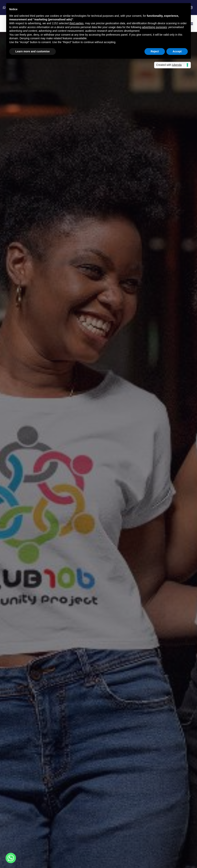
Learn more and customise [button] (33, 51)
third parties (76, 23)
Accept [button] (177, 51)
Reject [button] (155, 51)
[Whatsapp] (11, 858)
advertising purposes (154, 27)
